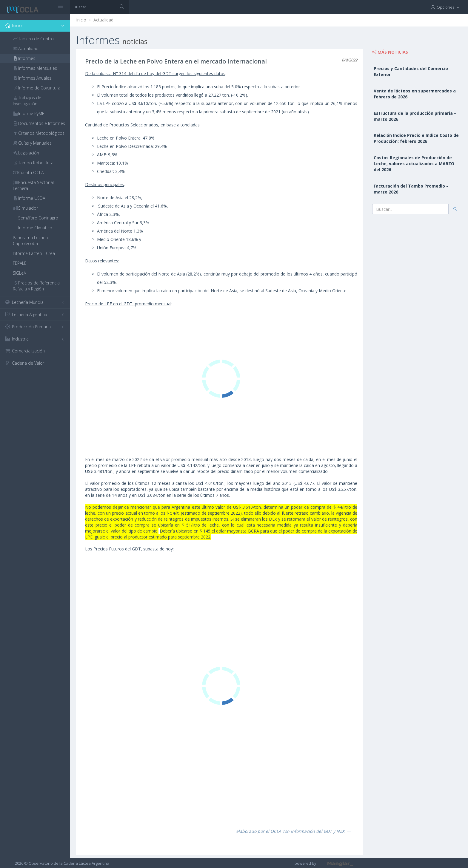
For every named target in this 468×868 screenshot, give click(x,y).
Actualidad (103, 20)
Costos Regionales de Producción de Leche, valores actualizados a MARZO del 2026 (414, 164)
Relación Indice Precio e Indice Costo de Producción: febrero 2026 (416, 138)
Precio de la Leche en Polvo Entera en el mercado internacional (176, 61)
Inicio (81, 20)
